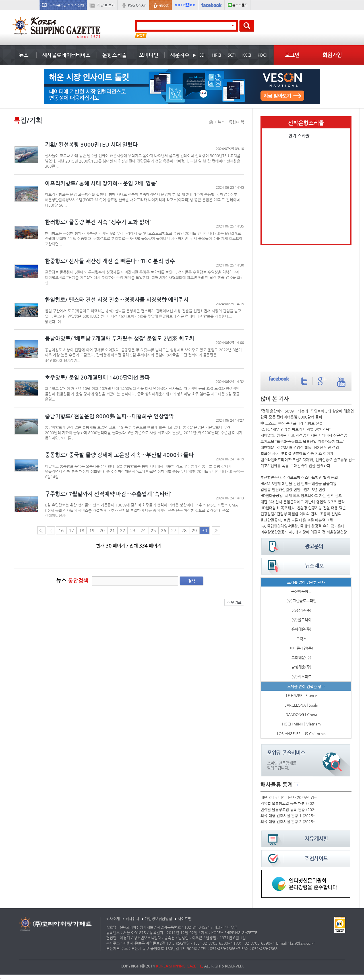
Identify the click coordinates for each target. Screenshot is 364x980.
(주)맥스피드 (301, 677)
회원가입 (332, 55)
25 (153, 530)
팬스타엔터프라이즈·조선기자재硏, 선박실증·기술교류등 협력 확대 (309, 460)
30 (204, 530)
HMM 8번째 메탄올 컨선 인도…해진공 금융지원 (298, 484)
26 (164, 530)
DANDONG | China (301, 715)
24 (143, 530)
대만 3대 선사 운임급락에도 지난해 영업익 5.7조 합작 (303, 502)
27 (174, 530)
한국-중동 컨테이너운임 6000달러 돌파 (291, 417)
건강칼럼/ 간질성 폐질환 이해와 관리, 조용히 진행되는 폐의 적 (304, 514)
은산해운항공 (301, 591)
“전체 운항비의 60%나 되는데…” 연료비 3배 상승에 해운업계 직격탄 (309, 411)
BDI (202, 55)
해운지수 (180, 55)
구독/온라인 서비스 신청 (67, 5)
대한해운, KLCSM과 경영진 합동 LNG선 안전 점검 (300, 447)
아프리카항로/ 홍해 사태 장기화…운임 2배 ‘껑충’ (101, 183)
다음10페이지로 (216, 530)
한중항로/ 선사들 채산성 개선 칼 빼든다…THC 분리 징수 (110, 261)
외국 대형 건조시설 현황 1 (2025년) (289, 816)
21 (112, 530)
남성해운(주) (301, 667)
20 (102, 530)
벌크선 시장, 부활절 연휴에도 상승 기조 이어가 (297, 453)
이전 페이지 (51, 530)
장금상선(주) (301, 610)
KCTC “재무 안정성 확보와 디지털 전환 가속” (296, 429)
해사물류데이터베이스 (66, 55)
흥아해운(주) (301, 629)
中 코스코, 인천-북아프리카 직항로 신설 (291, 423)
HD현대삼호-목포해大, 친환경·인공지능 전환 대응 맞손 (303, 508)
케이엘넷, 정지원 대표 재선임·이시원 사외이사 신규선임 (304, 435)
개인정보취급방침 (158, 919)
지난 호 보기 (106, 5)
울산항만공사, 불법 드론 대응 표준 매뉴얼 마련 (297, 520)
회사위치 (132, 919)
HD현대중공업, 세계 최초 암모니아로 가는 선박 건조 (301, 496)
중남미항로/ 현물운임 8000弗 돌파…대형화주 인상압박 (109, 416)
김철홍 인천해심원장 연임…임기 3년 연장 (293, 490)
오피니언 (149, 55)
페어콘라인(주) (301, 648)
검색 (192, 581)
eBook (164, 5)
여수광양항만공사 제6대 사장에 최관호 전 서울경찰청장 (304, 532)
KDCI (262, 55)
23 (133, 530)
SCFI (232, 55)
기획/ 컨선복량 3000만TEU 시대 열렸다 (91, 144)
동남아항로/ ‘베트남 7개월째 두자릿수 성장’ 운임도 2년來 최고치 (120, 338)
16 (61, 530)
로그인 (292, 55)
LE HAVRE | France (301, 695)
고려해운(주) (301, 658)
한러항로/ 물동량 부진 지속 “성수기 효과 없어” (98, 222)
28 (184, 530)
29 (194, 530)
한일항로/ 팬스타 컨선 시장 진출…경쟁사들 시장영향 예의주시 (117, 300)
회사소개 (113, 919)
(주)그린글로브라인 (301, 601)
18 (82, 530)
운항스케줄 (114, 55)
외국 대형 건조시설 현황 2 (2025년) (289, 822)
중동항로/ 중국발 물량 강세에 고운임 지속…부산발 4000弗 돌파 (119, 455)
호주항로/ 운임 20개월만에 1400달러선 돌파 (97, 377)
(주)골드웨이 (301, 620)
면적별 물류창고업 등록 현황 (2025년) (289, 810)
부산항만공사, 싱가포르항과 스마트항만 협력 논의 (299, 477)
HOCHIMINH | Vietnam (301, 724)
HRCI (217, 55)
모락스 (301, 639)
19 (92, 530)
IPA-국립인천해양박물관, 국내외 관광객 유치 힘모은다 (302, 526)
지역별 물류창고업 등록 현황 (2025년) (289, 803)
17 (71, 530)
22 (123, 530)
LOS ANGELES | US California (301, 734)
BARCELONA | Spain (301, 705)
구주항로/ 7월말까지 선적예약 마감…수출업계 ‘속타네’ (108, 494)
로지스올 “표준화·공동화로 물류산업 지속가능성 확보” (302, 441)
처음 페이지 (41, 530)
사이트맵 (185, 919)
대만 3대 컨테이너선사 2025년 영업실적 (289, 797)
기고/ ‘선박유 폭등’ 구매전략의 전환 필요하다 (295, 466)
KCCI (247, 55)
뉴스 (24, 55)
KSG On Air (137, 5)
